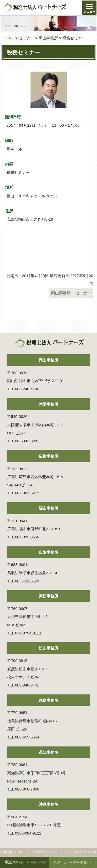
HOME (8, 38)
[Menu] (89, 8)
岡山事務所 (48, 38)
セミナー (26, 38)
